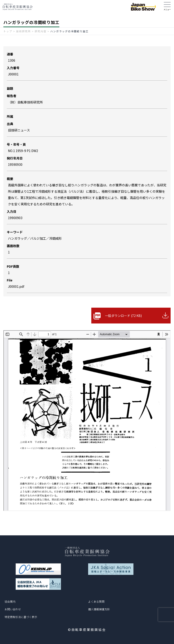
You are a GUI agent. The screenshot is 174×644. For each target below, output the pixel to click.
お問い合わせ (13, 609)
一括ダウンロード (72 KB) (123, 316)
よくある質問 (96, 601)
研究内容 (41, 31)
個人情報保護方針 (99, 609)
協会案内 (10, 601)
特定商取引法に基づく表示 (21, 617)
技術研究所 (23, 31)
